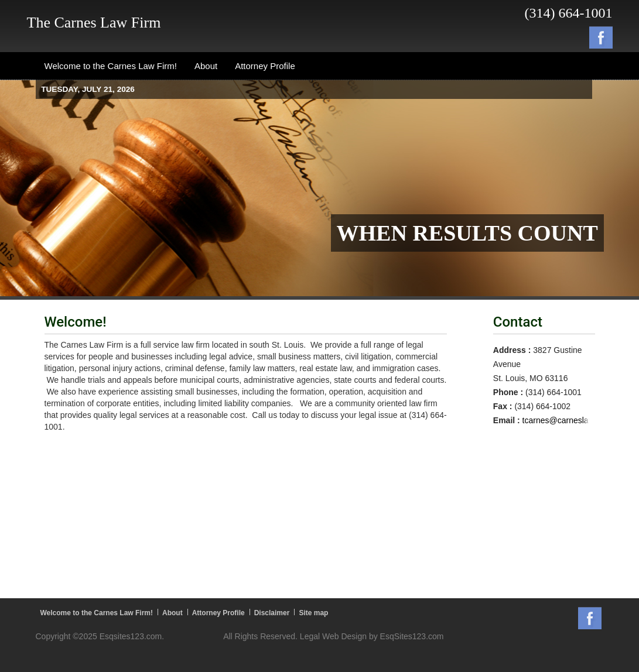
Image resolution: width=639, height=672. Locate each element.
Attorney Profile (218, 613)
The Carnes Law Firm (94, 23)
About (172, 613)
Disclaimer (272, 613)
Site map (313, 613)
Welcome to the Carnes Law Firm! (97, 613)
